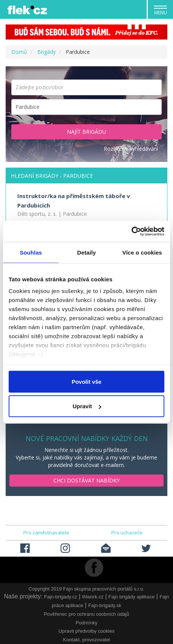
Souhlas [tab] (31, 252)
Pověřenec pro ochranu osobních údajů (87, 614)
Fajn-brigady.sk (105, 605)
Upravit (87, 406)
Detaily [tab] (86, 252)
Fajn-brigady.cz (61, 597)
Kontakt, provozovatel (86, 640)
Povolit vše (86, 381)
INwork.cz (93, 597)
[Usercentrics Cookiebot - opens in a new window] (131, 232)
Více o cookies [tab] (142, 252)
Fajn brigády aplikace (131, 597)
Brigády (46, 52)
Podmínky (86, 623)
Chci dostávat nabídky (86, 480)
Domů (19, 52)
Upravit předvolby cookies (87, 631)
